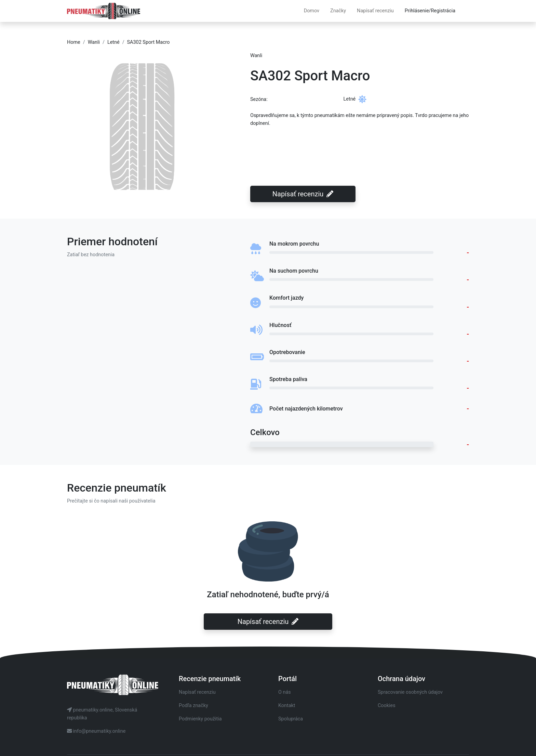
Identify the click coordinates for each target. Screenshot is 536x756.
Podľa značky (193, 706)
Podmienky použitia (200, 719)
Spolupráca (291, 719)
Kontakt (287, 706)
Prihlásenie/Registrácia (430, 11)
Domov (312, 11)
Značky (338, 11)
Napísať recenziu (375, 11)
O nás (285, 692)
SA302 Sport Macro (149, 42)
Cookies (387, 706)
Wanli (94, 42)
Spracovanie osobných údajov (410, 692)
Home (74, 42)
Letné (113, 42)
